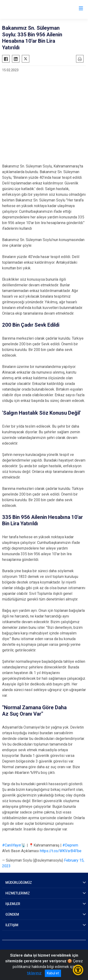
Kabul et (53, 973)
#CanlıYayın (12, 845)
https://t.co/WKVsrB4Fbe (61, 851)
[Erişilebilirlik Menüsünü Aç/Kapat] (78, 970)
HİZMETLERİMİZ (18, 893)
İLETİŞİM (12, 925)
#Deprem (70, 845)
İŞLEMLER (13, 904)
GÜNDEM (12, 914)
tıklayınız (34, 973)
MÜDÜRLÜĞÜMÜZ (19, 883)
